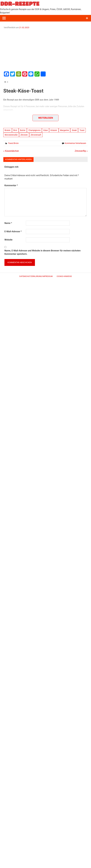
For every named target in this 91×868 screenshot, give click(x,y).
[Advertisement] (45, 50)
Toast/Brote (13, 143)
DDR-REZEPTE (20, 4)
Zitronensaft (36, 135)
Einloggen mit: (12, 167)
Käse (46, 130)
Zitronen (24, 135)
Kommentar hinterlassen (75, 143)
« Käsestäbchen (11, 151)
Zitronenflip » (81, 151)
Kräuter (54, 130)
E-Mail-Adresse (13, 231)
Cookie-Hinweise (64, 276)
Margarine (64, 130)
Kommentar (11, 185)
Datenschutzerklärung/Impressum (36, 276)
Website (8, 240)
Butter (23, 130)
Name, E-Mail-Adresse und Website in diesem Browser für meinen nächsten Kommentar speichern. (43, 252)
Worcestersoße (11, 135)
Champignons (34, 130)
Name (8, 223)
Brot (15, 130)
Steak (74, 130)
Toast (82, 130)
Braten (8, 130)
